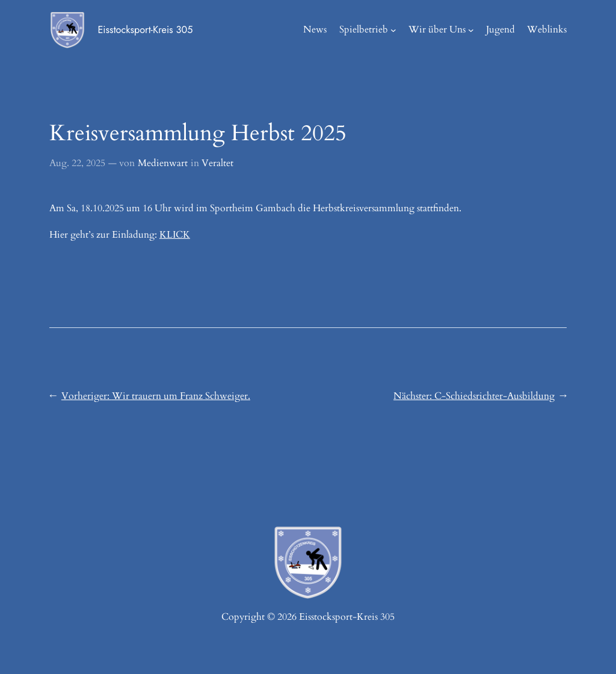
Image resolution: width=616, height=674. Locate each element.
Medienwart (163, 163)
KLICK (175, 235)
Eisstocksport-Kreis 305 (145, 30)
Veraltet (217, 163)
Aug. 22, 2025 (77, 163)
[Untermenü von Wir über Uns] (471, 30)
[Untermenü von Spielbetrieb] (393, 30)
